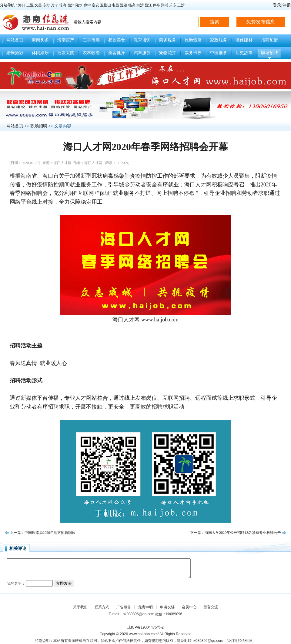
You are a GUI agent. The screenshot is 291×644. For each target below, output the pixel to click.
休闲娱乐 (40, 53)
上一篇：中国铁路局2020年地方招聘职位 (43, 533)
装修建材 (244, 40)
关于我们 (80, 607)
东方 (46, 5)
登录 (277, 5)
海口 (22, 5)
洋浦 (165, 5)
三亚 (30, 5)
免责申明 (145, 607)
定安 (95, 5)
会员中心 (189, 607)
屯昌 (115, 5)
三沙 (181, 5)
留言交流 (211, 607)
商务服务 (168, 40)
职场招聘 (269, 53)
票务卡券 (193, 53)
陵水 (79, 5)
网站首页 (15, 40)
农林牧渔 (91, 53)
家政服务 (219, 40)
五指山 (105, 5)
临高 (132, 5)
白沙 (140, 5)
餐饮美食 (117, 40)
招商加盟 (269, 40)
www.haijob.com (160, 320)
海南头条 (40, 40)
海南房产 (66, 40)
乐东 (173, 5)
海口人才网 (126, 320)
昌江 (148, 5)
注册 (287, 5)
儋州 (71, 5)
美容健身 (117, 53)
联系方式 (102, 607)
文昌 (38, 5)
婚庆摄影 (15, 53)
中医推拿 (219, 53)
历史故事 (244, 53)
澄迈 (124, 5)
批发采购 (66, 53)
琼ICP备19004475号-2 (145, 627)
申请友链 (167, 607)
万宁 (55, 5)
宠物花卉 (168, 53)
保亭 (156, 5)
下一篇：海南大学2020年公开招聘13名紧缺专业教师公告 (236, 533)
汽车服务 (142, 53)
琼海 (63, 5)
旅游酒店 (193, 40)
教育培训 (142, 40)
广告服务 (124, 607)
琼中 (87, 5)
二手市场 (91, 40)
